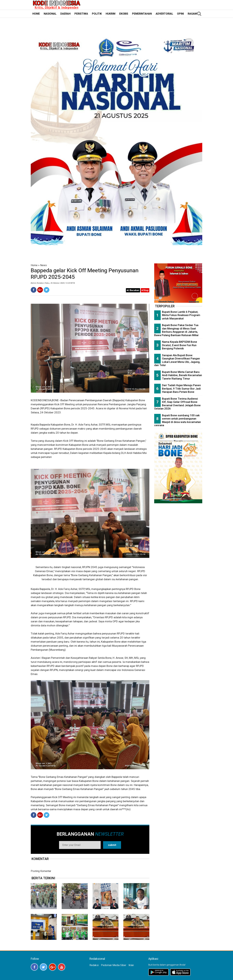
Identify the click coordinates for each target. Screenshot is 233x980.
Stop (145, 290)
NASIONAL (50, 14)
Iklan (131, 965)
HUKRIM (111, 14)
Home (34, 265)
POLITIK (97, 14)
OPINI (180, 14)
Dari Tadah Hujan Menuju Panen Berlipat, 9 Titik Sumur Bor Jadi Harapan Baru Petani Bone (181, 389)
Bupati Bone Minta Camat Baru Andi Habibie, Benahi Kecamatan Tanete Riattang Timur (182, 375)
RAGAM (192, 14)
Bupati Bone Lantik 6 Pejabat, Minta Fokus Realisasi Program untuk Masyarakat (181, 315)
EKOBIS (124, 14)
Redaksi (94, 965)
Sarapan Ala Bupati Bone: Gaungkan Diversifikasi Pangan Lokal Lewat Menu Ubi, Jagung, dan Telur (177, 360)
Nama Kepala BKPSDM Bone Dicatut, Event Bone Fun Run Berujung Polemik (180, 345)
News (43, 265)
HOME (36, 14)
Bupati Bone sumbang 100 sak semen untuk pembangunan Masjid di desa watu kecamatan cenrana (178, 420)
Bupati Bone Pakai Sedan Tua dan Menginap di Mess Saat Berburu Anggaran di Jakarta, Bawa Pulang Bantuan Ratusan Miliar (176, 330)
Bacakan (133, 290)
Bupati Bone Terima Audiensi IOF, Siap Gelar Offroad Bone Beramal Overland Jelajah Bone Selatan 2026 (177, 404)
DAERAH (65, 14)
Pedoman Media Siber (114, 965)
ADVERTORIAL (164, 14)
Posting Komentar (41, 871)
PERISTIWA (81, 14)
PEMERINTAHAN (142, 14)
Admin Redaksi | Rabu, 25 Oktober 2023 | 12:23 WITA (53, 283)
